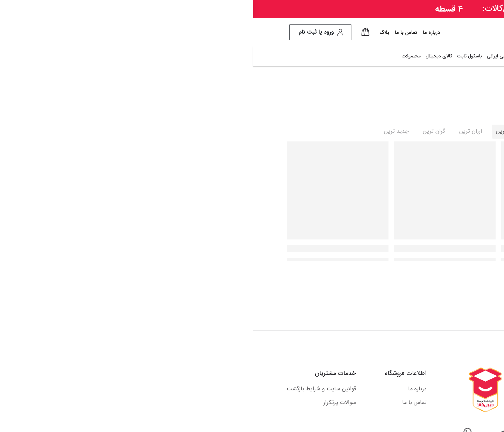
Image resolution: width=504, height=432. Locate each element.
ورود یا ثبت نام (67, 32)
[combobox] (336, 32)
